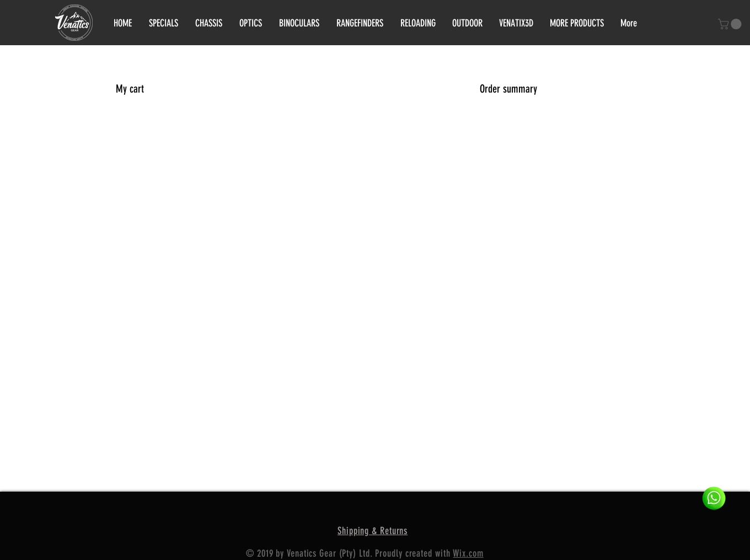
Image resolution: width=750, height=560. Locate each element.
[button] (731, 24)
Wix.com (468, 553)
